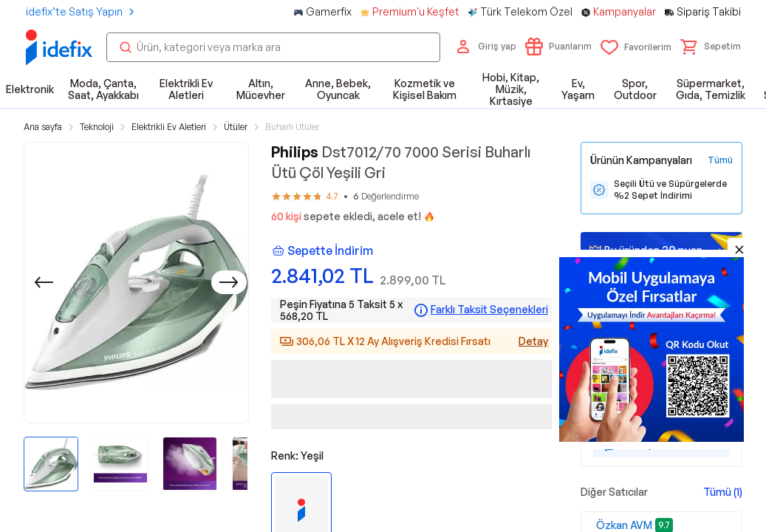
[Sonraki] (229, 282)
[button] (711, 47)
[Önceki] (44, 282)
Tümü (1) (723, 492)
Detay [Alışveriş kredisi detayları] (533, 341)
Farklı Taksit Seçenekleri (489, 310)
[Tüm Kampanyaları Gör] (720, 160)
